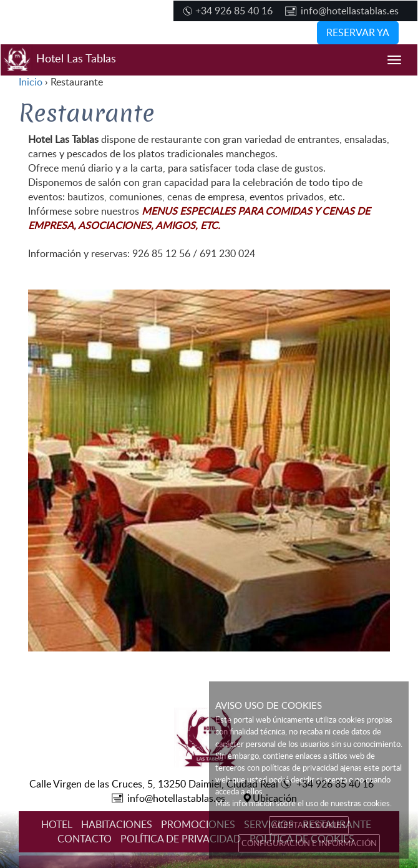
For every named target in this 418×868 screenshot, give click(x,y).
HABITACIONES (117, 824)
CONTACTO (85, 839)
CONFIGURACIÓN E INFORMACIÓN (309, 843)
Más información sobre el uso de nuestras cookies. (304, 803)
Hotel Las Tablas (58, 60)
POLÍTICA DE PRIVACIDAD (181, 839)
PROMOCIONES (198, 824)
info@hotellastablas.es (350, 11)
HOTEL (57, 824)
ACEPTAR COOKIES (309, 825)
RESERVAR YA (358, 32)
